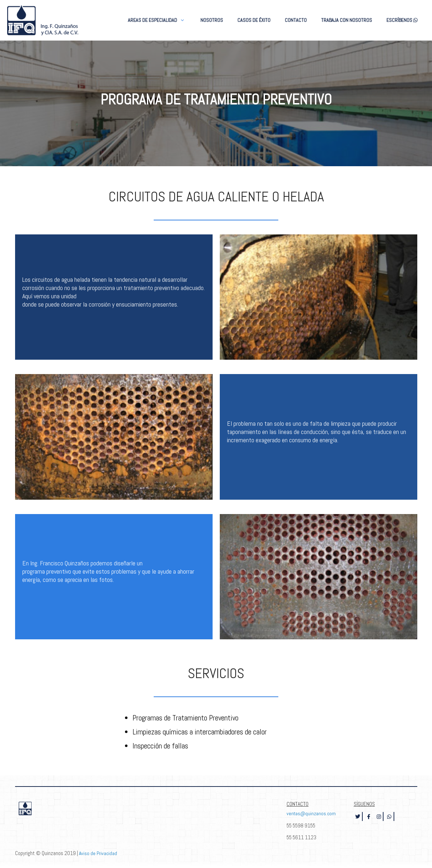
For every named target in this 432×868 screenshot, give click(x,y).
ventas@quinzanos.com (312, 814)
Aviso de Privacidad (99, 854)
